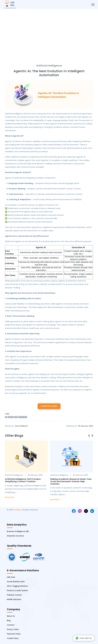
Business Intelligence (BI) (18, 531)
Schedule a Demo (49, 406)
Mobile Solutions (14, 599)
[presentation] (90, 435)
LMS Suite (11, 577)
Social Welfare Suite (16, 582)
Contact (11, 625)
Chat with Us (84, 638)
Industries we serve (15, 536)
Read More (10, 497)
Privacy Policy (13, 629)
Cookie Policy (13, 638)
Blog (9, 620)
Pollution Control (14, 595)
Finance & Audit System (18, 590)
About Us (11, 616)
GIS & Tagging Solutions (17, 586)
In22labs (17, 510)
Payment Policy (14, 634)
